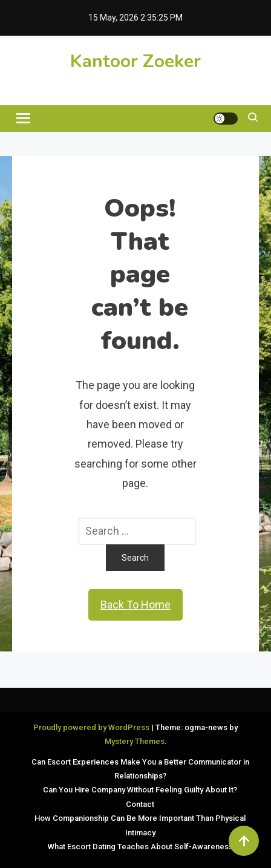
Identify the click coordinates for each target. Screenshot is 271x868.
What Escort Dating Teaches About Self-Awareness (140, 847)
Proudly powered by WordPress (92, 727)
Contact (140, 804)
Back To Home (135, 605)
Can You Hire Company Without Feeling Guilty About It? (140, 790)
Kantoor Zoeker (135, 61)
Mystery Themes (135, 741)
